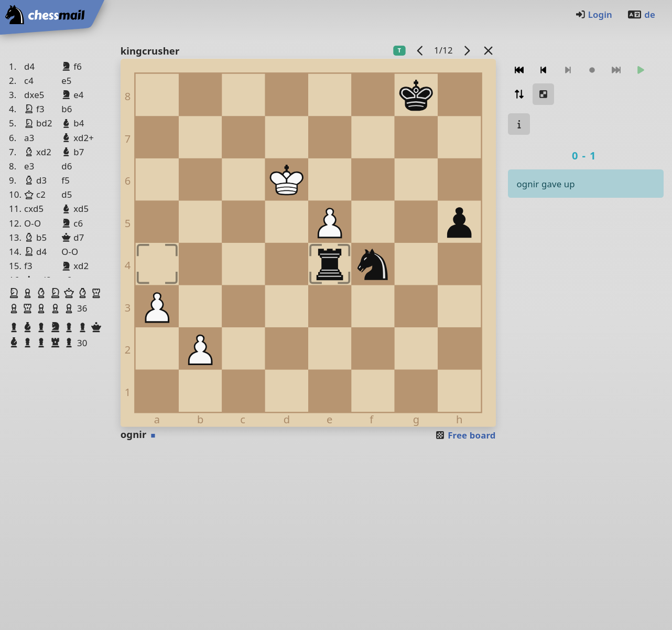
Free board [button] (465, 435)
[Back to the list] (488, 50)
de (641, 14)
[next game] (467, 50)
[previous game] (420, 50)
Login (594, 14)
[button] (15, 293)
